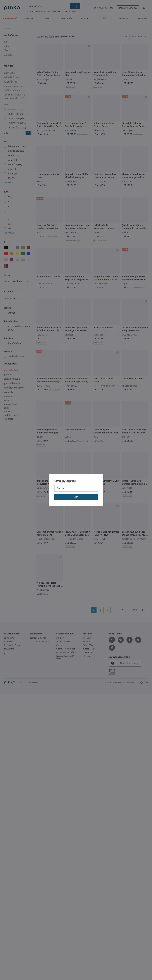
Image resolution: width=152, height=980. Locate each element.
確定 (76, 497)
